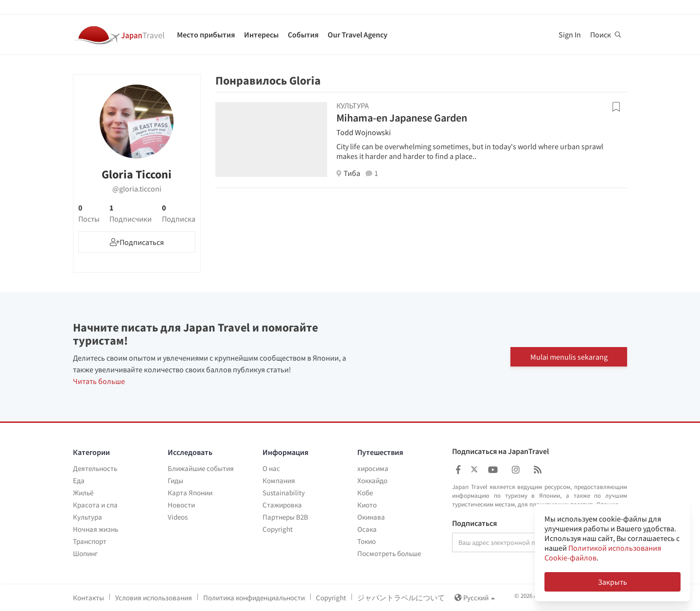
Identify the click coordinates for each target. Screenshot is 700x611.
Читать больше (99, 381)
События (303, 35)
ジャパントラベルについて (401, 598)
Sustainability (284, 493)
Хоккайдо (372, 480)
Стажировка (282, 505)
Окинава (371, 517)
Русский (475, 598)
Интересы (261, 35)
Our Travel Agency (358, 35)
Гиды (175, 480)
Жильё (83, 493)
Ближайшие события (201, 468)
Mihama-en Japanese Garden (402, 118)
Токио (367, 541)
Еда (79, 480)
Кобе (365, 493)
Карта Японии (190, 493)
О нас (271, 468)
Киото (367, 505)
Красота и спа (95, 505)
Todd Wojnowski (364, 132)
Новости (181, 505)
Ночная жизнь (96, 529)
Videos (178, 517)
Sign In (570, 35)
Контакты (88, 598)
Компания (279, 480)
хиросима (373, 468)
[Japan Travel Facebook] (458, 470)
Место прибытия (206, 35)
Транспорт (90, 541)
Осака (367, 529)
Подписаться (474, 524)
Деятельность (95, 468)
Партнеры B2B (285, 517)
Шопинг (85, 553)
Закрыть (612, 582)
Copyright (278, 529)
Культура (87, 517)
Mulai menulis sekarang (569, 357)
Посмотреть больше (389, 553)
